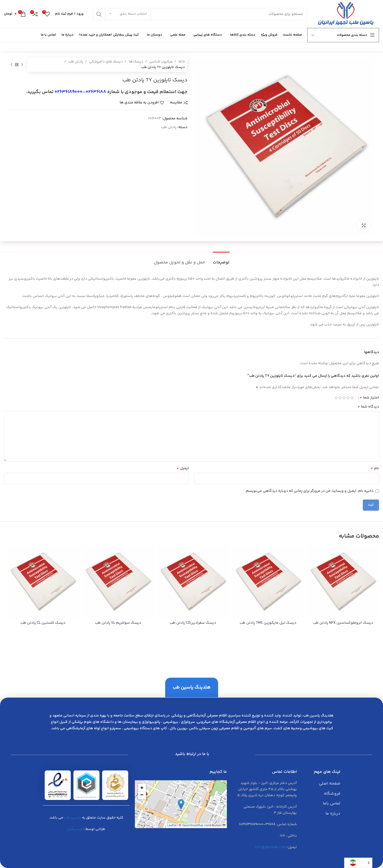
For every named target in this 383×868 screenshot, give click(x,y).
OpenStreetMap (193, 826)
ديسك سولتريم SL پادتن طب (118, 623)
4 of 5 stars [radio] (340, 398)
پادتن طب (75, 62)
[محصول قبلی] (22, 65)
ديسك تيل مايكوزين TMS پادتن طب (268, 623)
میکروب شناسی (161, 62)
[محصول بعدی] (11, 65)
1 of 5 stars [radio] (352, 398)
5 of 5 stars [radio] (336, 398)
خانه (181, 62)
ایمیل (183, 468)
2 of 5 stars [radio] (348, 398)
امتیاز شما (369, 398)
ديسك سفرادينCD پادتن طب (193, 623)
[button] (181, 804)
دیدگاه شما (368, 407)
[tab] (221, 260)
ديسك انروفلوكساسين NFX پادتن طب (343, 623)
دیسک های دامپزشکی (106, 62)
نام (375, 468)
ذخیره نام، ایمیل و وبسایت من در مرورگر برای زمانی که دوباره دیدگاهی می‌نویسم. (309, 491)
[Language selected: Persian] (358, 863)
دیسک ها (136, 62)
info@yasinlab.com (270, 847)
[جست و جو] (200, 14)
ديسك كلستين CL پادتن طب (43, 623)
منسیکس (75, 829)
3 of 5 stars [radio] (344, 398)
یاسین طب (73, 818)
